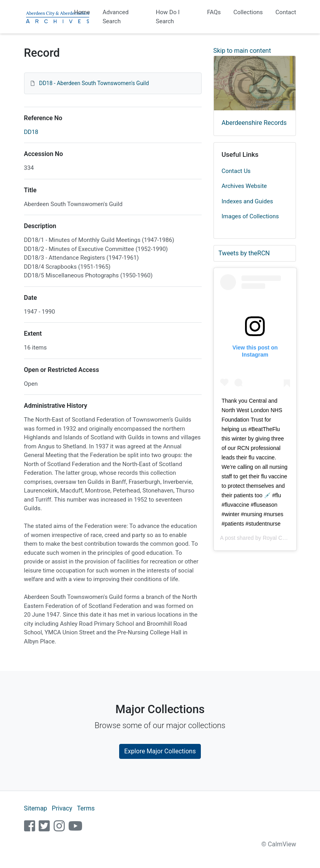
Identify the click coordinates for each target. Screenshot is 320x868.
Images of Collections (250, 216)
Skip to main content (242, 51)
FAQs (214, 12)
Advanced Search (116, 17)
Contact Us (236, 171)
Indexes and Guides (247, 201)
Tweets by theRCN (244, 253)
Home (82, 12)
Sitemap (36, 808)
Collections (248, 12)
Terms (86, 808)
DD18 (31, 132)
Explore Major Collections (160, 751)
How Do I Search (168, 17)
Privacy (62, 808)
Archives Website (244, 186)
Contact (286, 12)
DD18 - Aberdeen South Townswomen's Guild (94, 83)
